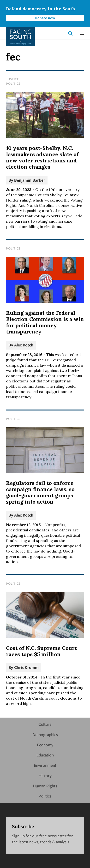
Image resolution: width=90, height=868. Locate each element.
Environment (45, 765)
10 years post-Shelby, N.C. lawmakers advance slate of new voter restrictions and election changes (42, 157)
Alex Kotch (24, 345)
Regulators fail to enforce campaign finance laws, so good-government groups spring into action (40, 492)
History (45, 776)
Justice (12, 79)
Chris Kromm (26, 667)
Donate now (45, 18)
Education (45, 755)
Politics (13, 83)
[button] (82, 33)
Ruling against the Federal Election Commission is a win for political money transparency (45, 322)
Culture (45, 724)
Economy (45, 745)
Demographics (45, 734)
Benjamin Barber (30, 180)
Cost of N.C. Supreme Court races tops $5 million (41, 651)
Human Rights (45, 786)
